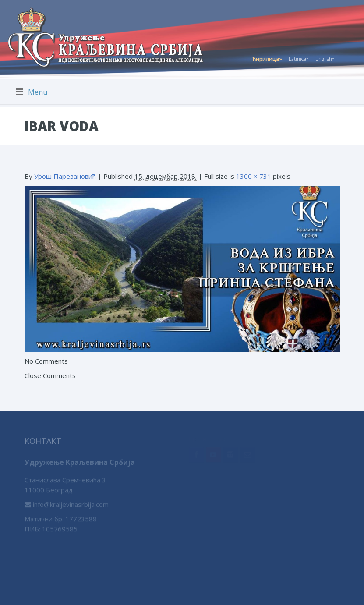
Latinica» (299, 58)
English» (325, 58)
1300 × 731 (254, 176)
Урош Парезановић (65, 176)
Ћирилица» (267, 58)
